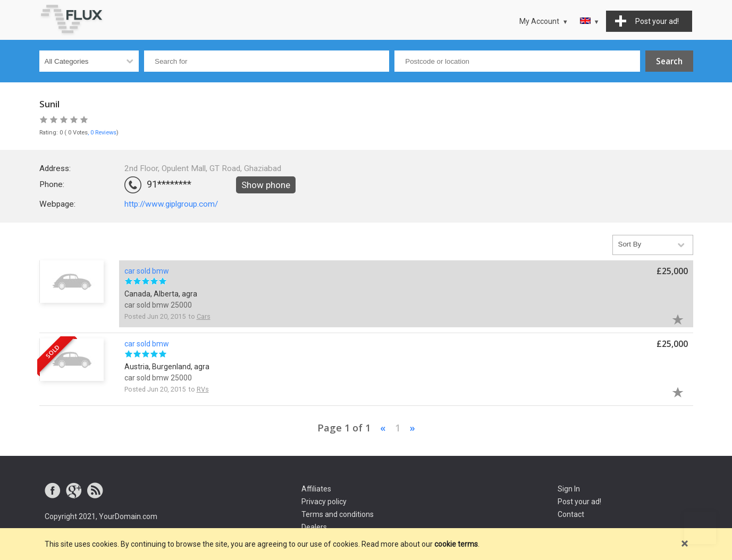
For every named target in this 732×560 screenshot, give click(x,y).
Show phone (266, 185)
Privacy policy (324, 502)
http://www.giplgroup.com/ (171, 204)
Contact (571, 514)
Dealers (314, 527)
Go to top (700, 528)
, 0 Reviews (102, 133)
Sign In (569, 489)
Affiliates (316, 489)
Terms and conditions (338, 514)
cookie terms (456, 544)
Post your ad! (579, 502)
